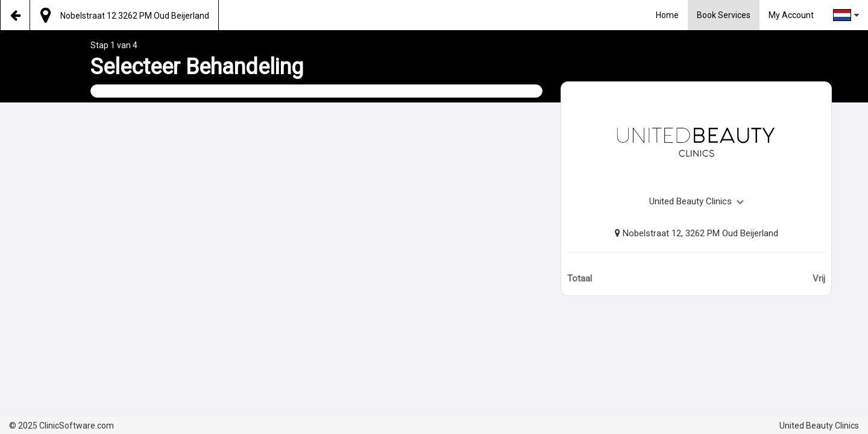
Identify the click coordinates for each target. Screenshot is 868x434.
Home (667, 15)
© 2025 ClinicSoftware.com (61, 426)
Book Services (724, 15)
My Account (791, 15)
